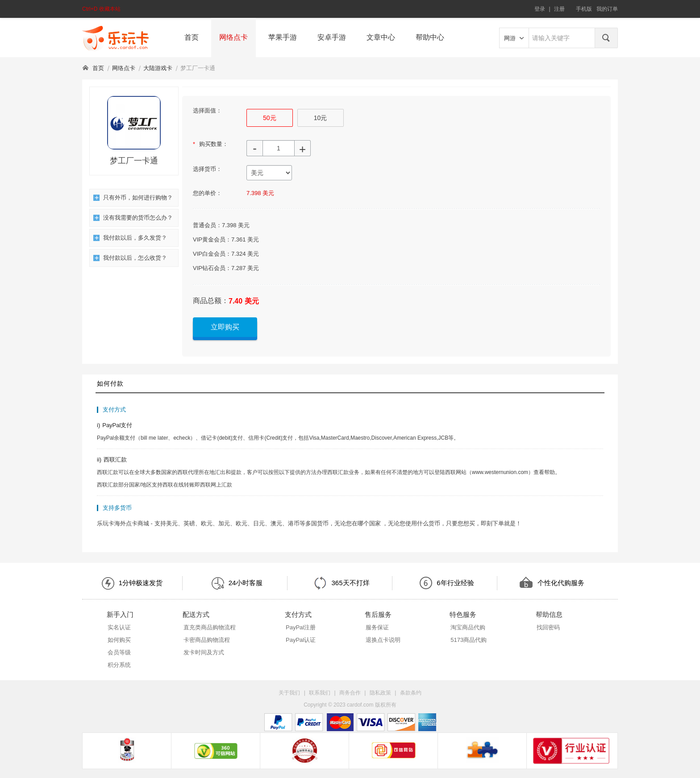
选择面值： (207, 110)
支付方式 (298, 614)
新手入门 (120, 614)
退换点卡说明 (383, 640)
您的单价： (207, 193)
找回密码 (548, 627)
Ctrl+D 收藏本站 (101, 9)
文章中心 (381, 37)
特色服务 (463, 614)
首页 (192, 37)
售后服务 (378, 614)
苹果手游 (283, 37)
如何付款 (110, 383)
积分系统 (119, 665)
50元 (270, 118)
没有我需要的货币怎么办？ (133, 218)
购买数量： (210, 144)
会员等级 (119, 652)
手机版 (584, 9)
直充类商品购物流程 (210, 627)
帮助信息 (549, 614)
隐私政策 (380, 693)
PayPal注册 (301, 627)
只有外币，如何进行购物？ (133, 198)
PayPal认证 (301, 640)
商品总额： (211, 301)
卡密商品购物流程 (207, 640)
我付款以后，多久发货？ (130, 238)
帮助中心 (430, 37)
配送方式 (196, 614)
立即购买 (225, 327)
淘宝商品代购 (468, 627)
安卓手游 (332, 37)
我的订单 (607, 9)
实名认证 (119, 627)
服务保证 (377, 627)
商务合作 (350, 693)
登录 (540, 9)
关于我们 (289, 693)
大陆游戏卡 (158, 68)
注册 (559, 9)
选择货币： (207, 169)
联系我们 (320, 693)
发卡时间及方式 (204, 652)
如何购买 (119, 640)
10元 (321, 118)
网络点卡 (233, 37)
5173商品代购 (469, 640)
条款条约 (411, 693)
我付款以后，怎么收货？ (130, 258)
